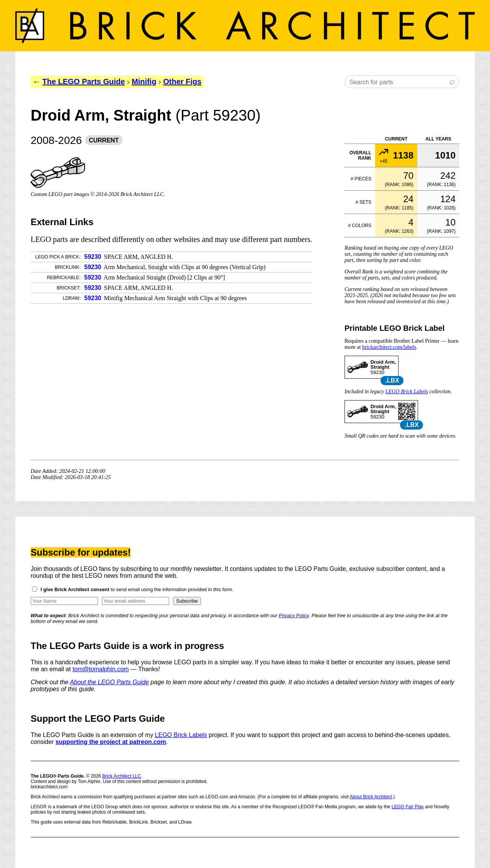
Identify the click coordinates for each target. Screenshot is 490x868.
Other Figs (182, 82)
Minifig (144, 82)
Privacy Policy (294, 615)
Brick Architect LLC (122, 776)
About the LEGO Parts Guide (109, 682)
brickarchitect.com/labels (389, 347)
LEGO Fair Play (408, 807)
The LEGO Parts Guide (84, 82)
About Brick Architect (371, 797)
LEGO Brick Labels (407, 391)
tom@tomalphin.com (100, 669)
